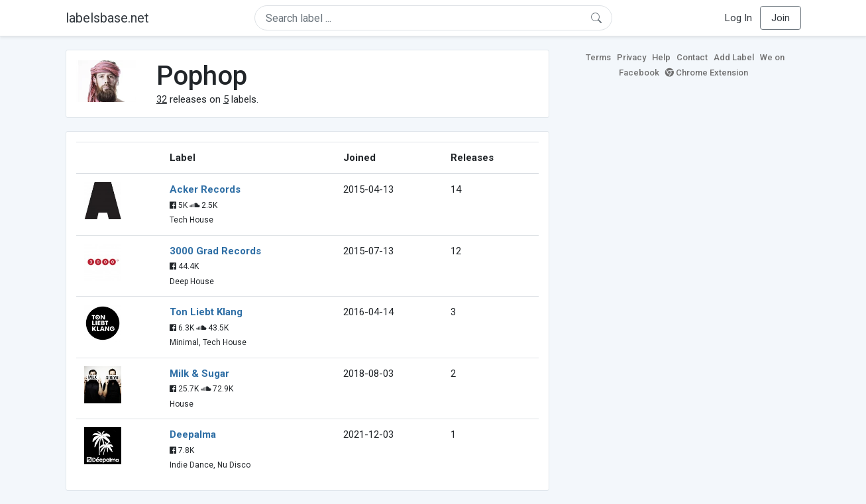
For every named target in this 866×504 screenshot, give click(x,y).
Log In (738, 18)
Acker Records (205, 189)
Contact (692, 57)
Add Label (734, 57)
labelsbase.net (107, 18)
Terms (598, 57)
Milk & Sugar (199, 374)
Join (781, 18)
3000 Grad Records (215, 251)
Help (661, 57)
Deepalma (193, 434)
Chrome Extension (707, 73)
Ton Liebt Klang (206, 312)
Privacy (631, 57)
